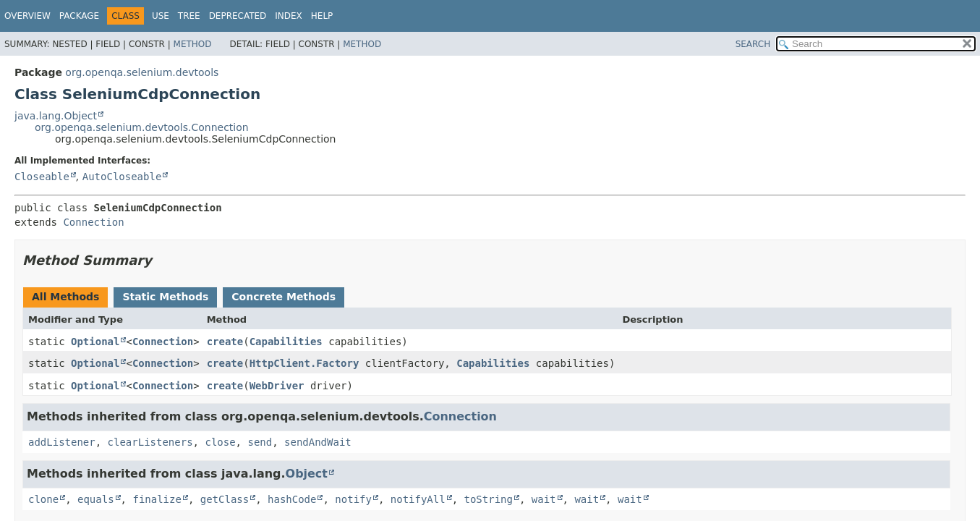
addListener (62, 442)
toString (489, 499)
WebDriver (277, 386)
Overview (27, 16)
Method (193, 44)
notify (353, 499)
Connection (93, 222)
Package (79, 16)
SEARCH (753, 44)
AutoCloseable (122, 177)
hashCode (292, 499)
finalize (157, 499)
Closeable (42, 177)
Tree (189, 16)
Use (161, 16)
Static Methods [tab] (165, 297)
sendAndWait (318, 442)
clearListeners (150, 442)
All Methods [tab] (65, 297)
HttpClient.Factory (304, 363)
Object (307, 474)
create (225, 342)
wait (544, 499)
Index (289, 16)
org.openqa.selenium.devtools (142, 72)
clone (43, 499)
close (220, 442)
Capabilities (286, 342)
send (260, 442)
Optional (95, 342)
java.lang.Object (56, 116)
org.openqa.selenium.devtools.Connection (142, 127)
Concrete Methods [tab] (284, 297)
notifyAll (418, 499)
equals (96, 499)
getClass (225, 499)
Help (322, 16)
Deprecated (238, 16)
